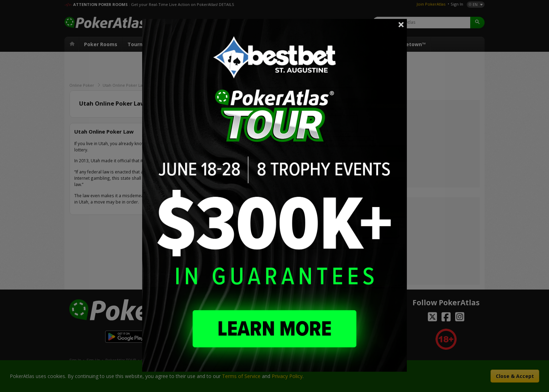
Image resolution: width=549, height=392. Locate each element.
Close (401, 24)
